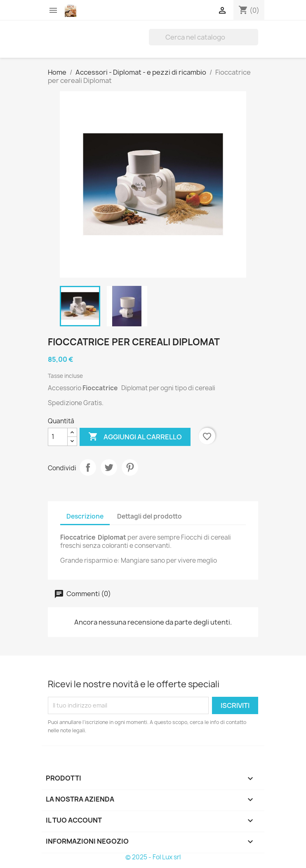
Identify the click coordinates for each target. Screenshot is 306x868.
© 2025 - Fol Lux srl (153, 857)
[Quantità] (58, 437)
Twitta (109, 467)
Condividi (88, 467)
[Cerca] (204, 37)
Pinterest (130, 467)
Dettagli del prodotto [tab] (149, 516)
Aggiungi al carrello (135, 437)
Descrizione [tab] (85, 516)
